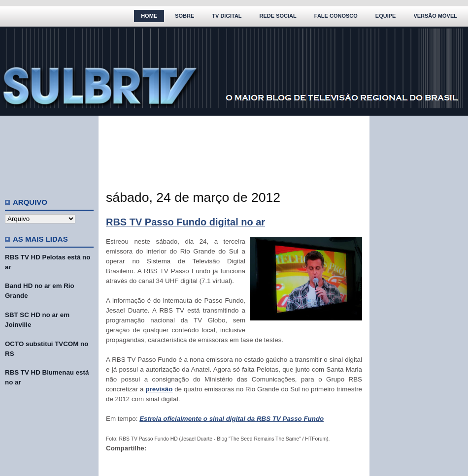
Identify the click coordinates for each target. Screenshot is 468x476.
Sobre (184, 16)
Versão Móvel (435, 16)
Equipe (386, 16)
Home (149, 16)
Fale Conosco (336, 16)
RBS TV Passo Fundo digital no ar (185, 222)
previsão (159, 389)
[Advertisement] (49, 153)
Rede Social (278, 16)
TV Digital (227, 16)
